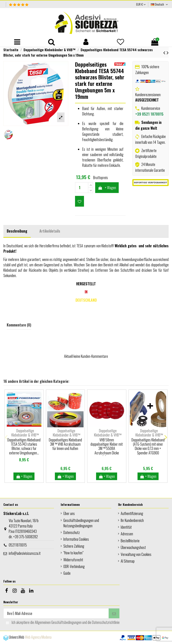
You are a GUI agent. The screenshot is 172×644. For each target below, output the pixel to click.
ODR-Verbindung (74, 566)
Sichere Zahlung (74, 546)
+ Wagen (107, 188)
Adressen (127, 534)
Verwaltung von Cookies (136, 554)
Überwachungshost (133, 547)
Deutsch (160, 4)
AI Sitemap (128, 561)
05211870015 (18, 545)
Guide (67, 573)
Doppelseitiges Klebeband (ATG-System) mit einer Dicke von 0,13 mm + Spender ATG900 (148, 446)
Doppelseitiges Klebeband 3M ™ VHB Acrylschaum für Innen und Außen (65, 444)
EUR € (141, 4)
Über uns (69, 513)
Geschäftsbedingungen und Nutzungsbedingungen (81, 523)
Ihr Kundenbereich (132, 520)
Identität (126, 527)
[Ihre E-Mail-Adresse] (56, 613)
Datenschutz (72, 532)
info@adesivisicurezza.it (25, 553)
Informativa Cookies (76, 539)
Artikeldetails (50, 231)
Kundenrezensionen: (148, 97)
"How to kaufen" (73, 553)
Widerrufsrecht (73, 560)
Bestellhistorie (130, 541)
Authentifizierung (132, 513)
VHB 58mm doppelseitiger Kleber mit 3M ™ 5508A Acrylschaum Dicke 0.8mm (107, 448)
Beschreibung (17, 231)
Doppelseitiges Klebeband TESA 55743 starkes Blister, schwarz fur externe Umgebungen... (24, 446)
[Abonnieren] (114, 613)
